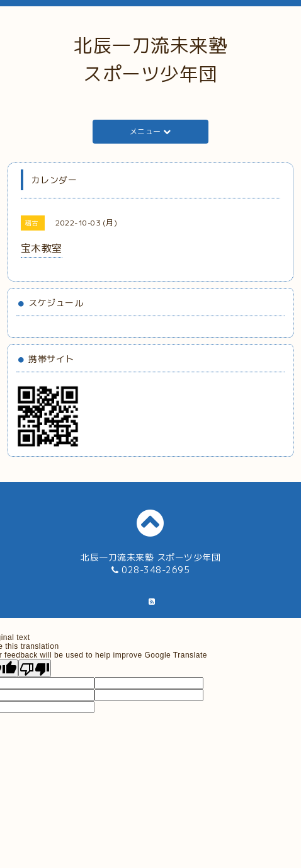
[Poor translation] (35, 668)
